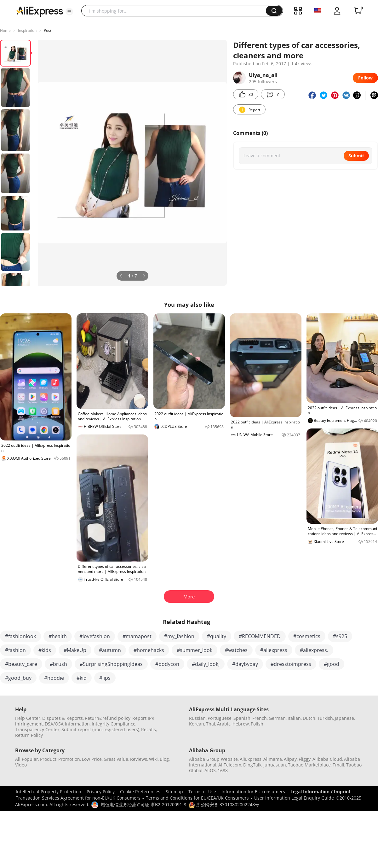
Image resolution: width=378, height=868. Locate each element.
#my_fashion (179, 636)
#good (332, 664)
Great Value (116, 759)
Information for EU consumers (253, 792)
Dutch (309, 718)
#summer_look (195, 650)
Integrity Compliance (114, 724)
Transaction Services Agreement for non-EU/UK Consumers (78, 798)
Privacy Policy (101, 792)
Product (48, 759)
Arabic (224, 724)
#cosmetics (307, 636)
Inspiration (27, 30)
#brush (58, 664)
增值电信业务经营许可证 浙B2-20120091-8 (143, 804)
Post (48, 30)
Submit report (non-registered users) (100, 729)
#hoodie (54, 678)
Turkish (325, 718)
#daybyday (245, 664)
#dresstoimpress (291, 664)
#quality (217, 636)
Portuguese (220, 718)
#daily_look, (206, 664)
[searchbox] (176, 11)
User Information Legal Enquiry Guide (294, 798)
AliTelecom (230, 765)
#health (58, 636)
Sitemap (174, 792)
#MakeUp (75, 650)
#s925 (340, 636)
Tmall (338, 765)
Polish (257, 724)
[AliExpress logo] (40, 11)
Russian (197, 718)
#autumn (110, 650)
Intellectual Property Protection (49, 792)
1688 (223, 770)
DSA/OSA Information (67, 724)
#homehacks (149, 650)
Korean (197, 724)
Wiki (153, 759)
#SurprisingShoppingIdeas (111, 664)
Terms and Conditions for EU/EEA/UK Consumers (197, 798)
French (260, 718)
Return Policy (29, 735)
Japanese (344, 718)
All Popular (27, 759)
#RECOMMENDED (260, 636)
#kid (82, 678)
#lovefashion (95, 636)
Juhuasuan (275, 765)
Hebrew (241, 724)
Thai (211, 724)
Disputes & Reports (63, 718)
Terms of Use (202, 792)
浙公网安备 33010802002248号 (224, 804)
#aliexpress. (314, 650)
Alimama (273, 759)
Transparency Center (37, 729)
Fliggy (305, 759)
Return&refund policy (108, 718)
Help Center (28, 718)
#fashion (15, 650)
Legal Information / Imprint (321, 792)
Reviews (139, 759)
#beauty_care (21, 664)
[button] (69, 12)
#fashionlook (20, 636)
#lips (105, 678)
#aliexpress (274, 650)
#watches (236, 650)
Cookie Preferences (140, 792)
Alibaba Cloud (327, 759)
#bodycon (167, 664)
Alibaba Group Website (213, 759)
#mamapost (137, 636)
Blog (164, 759)
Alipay (290, 759)
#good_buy (18, 678)
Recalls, (149, 729)
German (277, 718)
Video (21, 765)
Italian (294, 718)
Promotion (69, 759)
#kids (45, 650)
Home (5, 30)
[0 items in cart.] (358, 11)
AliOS (210, 770)
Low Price (92, 759)
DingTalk (252, 765)
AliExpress (251, 759)
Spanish (242, 718)
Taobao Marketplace (309, 765)
